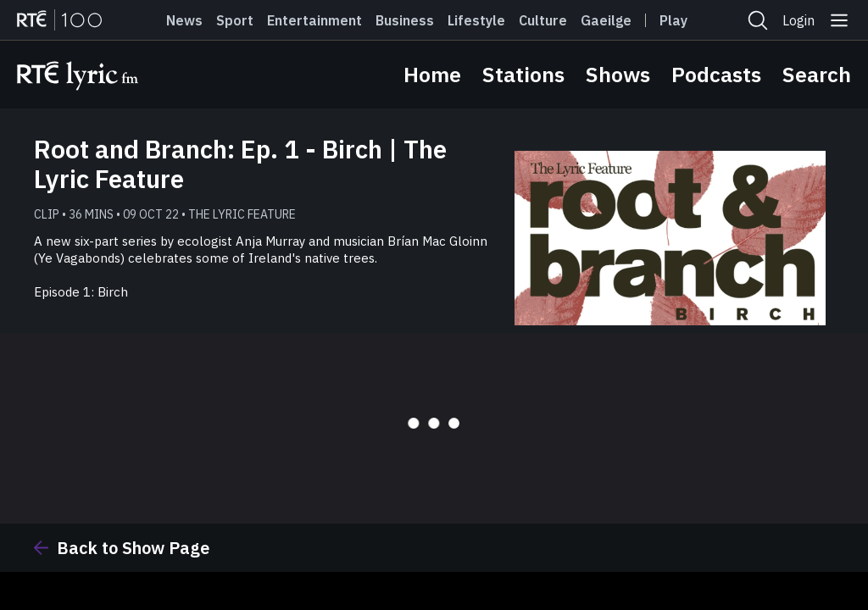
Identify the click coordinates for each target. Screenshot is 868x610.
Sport (235, 20)
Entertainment (314, 20)
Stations (523, 74)
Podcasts (716, 74)
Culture (543, 20)
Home (432, 74)
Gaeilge (606, 20)
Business (405, 20)
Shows (618, 74)
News (184, 20)
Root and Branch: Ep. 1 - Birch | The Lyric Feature (240, 164)
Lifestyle (476, 20)
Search (817, 74)
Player (681, 20)
